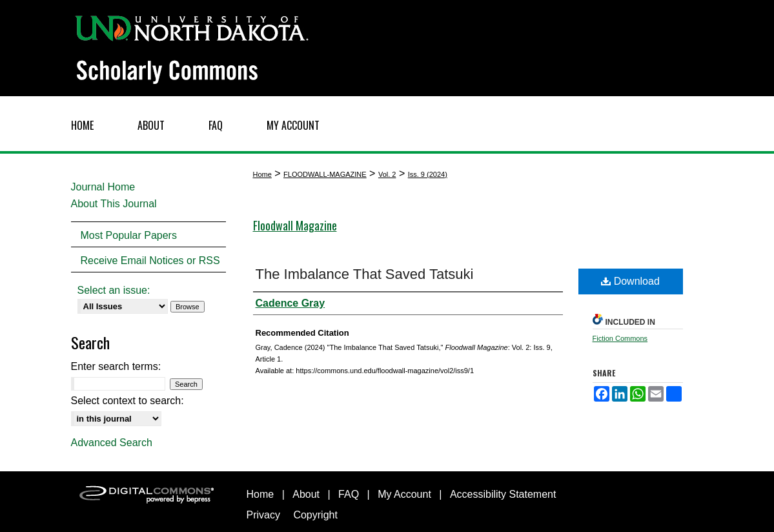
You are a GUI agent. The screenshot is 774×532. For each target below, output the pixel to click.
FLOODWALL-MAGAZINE (325, 174)
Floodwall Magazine (295, 225)
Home (262, 174)
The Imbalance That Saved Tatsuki (365, 274)
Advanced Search (112, 443)
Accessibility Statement (503, 494)
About (306, 494)
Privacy (263, 515)
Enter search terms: (116, 366)
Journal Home (103, 187)
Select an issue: (114, 290)
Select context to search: (127, 401)
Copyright (315, 515)
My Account (404, 494)
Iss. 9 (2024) (428, 174)
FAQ (349, 494)
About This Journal (114, 204)
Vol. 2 (387, 174)
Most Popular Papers (129, 235)
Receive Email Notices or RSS (150, 261)
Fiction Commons (620, 338)
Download (630, 281)
